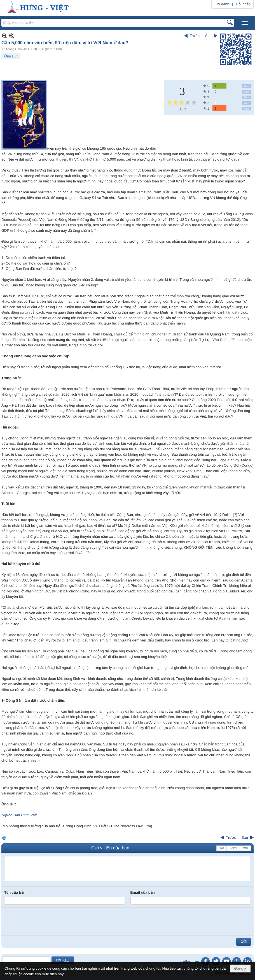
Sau (208, 36)
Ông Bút (11, 56)
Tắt (222, 848)
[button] (245, 23)
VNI (245, 848)
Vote (246, 86)
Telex (233, 848)
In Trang (4, 837)
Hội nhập (243, 4)
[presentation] (47, 922)
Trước (195, 36)
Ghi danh (222, 4)
